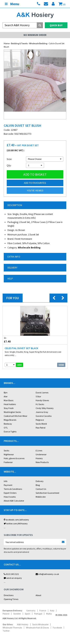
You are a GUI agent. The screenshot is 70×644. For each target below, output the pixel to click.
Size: (9, 159)
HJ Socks (40, 404)
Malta (49, 614)
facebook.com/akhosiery (16, 520)
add (20, 365)
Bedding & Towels (19, 43)
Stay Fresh (9, 408)
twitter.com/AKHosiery (16, 524)
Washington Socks (12, 412)
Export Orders (10, 493)
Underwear (41, 454)
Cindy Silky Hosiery (45, 408)
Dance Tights (10, 432)
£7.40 (19, 340)
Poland (6, 614)
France (43, 610)
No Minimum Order (35, 35)
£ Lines (39, 450)
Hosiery (39, 458)
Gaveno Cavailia (44, 416)
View (61, 365)
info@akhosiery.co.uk (47, 574)
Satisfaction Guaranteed (47, 493)
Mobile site (41, 497)
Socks (6, 450)
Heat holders (10, 404)
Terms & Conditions (13, 489)
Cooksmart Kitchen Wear (15, 416)
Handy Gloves (42, 400)
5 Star (38, 396)
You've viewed (35, 190)
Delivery (40, 481)
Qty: (9, 165)
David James (42, 393)
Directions (9, 595)
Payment (8, 485)
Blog (38, 485)
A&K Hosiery (23, 624)
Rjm (6, 393)
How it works (10, 497)
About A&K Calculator (14, 501)
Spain (28, 614)
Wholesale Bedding (38, 43)
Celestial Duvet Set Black (21, 348)
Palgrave (40, 420)
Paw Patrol (41, 428)
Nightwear (9, 454)
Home (7, 43)
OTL (6, 428)
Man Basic (9, 400)
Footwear (8, 462)
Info (6, 481)
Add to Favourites (35, 183)
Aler (6, 396)
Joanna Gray (42, 412)
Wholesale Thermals (12, 628)
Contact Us (41, 489)
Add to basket (35, 174)
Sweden (17, 614)
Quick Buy (56, 25)
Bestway (8, 424)
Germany (31, 610)
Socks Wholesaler (40, 624)
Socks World (41, 424)
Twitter (6, 631)
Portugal (38, 614)
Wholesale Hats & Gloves (37, 628)
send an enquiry (13, 578)
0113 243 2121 (11, 574)
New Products (42, 462)
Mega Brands (10, 420)
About (38, 595)
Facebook (57, 628)
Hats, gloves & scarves (14, 458)
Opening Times (11, 599)
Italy (52, 610)
